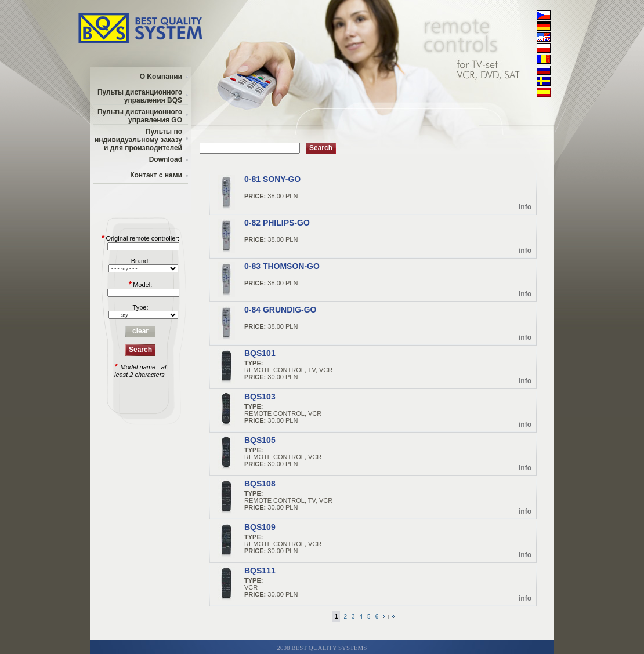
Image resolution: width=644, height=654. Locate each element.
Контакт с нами (156, 175)
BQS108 (260, 484)
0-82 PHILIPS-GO (277, 223)
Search (140, 350)
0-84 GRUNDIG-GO (280, 310)
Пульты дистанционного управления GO (140, 116)
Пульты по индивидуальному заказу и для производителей (138, 140)
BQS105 (260, 440)
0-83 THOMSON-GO (282, 266)
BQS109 (260, 527)
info (525, 207)
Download (166, 159)
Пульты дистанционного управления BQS (140, 96)
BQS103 (260, 397)
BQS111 (260, 571)
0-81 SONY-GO (272, 179)
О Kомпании (161, 77)
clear (140, 331)
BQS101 (260, 353)
